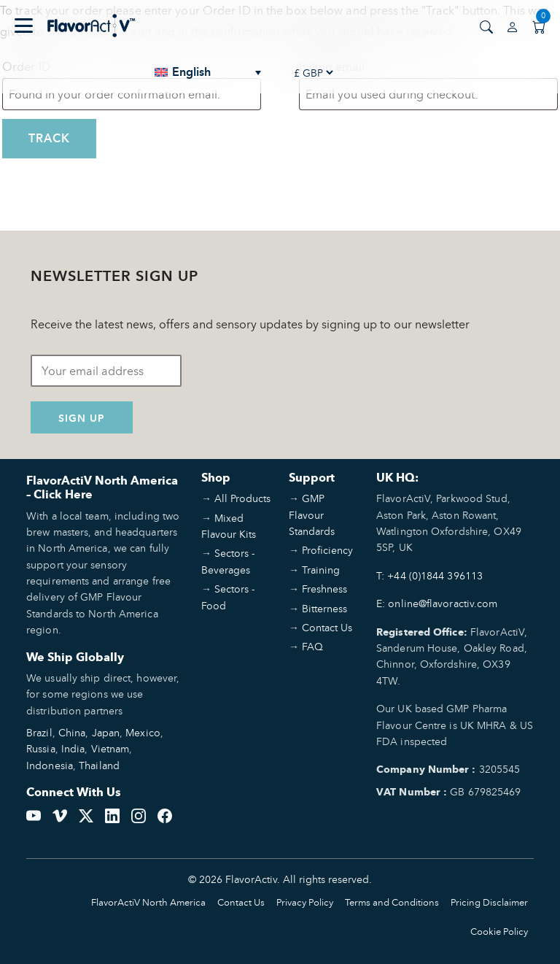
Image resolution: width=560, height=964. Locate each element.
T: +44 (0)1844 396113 (429, 575)
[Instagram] (139, 814)
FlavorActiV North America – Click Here (102, 487)
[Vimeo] (60, 814)
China (72, 732)
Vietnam (110, 748)
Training (321, 570)
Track (49, 138)
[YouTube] (34, 814)
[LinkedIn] (112, 814)
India (73, 748)
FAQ (312, 646)
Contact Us (327, 627)
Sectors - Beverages (228, 561)
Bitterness (324, 608)
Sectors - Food (228, 597)
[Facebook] (165, 814)
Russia (41, 748)
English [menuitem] (191, 72)
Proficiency (327, 550)
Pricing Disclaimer (489, 902)
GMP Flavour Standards (312, 514)
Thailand (99, 765)
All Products (242, 498)
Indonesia (50, 765)
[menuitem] (209, 72)
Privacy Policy (305, 902)
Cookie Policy (499, 932)
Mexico (143, 732)
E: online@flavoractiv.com (437, 603)
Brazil (39, 732)
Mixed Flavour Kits (229, 526)
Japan (106, 732)
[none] (209, 72)
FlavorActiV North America (148, 902)
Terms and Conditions (392, 902)
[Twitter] (86, 814)
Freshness (324, 589)
